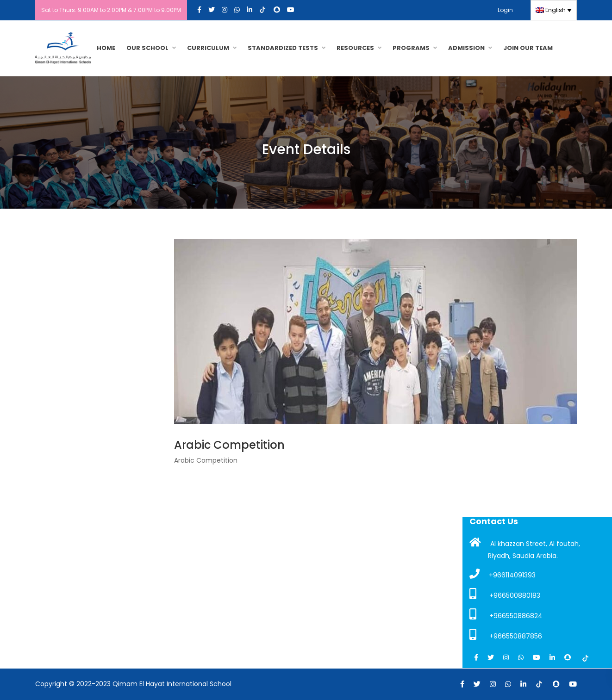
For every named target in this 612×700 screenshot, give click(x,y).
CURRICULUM (208, 48)
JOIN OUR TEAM (528, 48)
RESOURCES (355, 48)
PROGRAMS (411, 48)
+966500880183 (505, 594)
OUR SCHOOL (147, 48)
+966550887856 (506, 635)
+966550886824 (506, 614)
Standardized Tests (283, 48)
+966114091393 (503, 574)
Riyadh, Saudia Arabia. (523, 556)
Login (505, 10)
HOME (106, 48)
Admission (466, 48)
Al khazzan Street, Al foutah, (525, 543)
